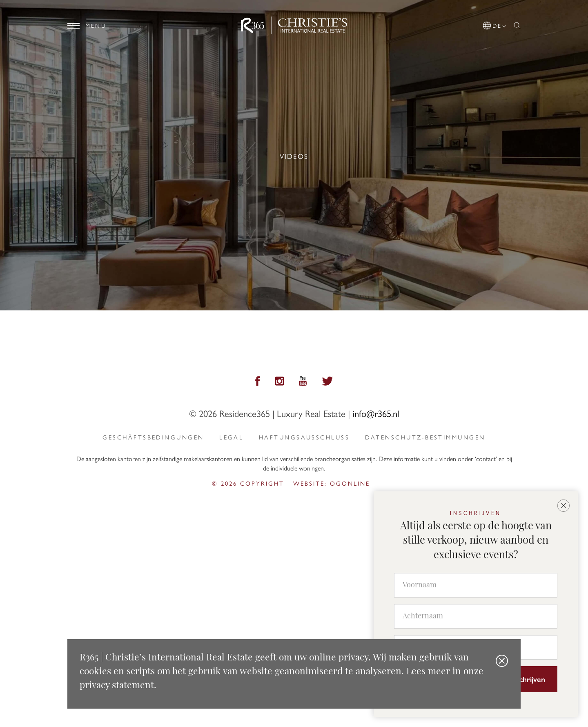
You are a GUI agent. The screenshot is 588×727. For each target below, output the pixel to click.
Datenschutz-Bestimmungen (425, 437)
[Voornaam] (476, 585)
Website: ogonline (332, 483)
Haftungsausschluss (304, 437)
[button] (495, 24)
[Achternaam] (476, 616)
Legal (231, 437)
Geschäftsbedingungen (153, 437)
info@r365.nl (376, 413)
